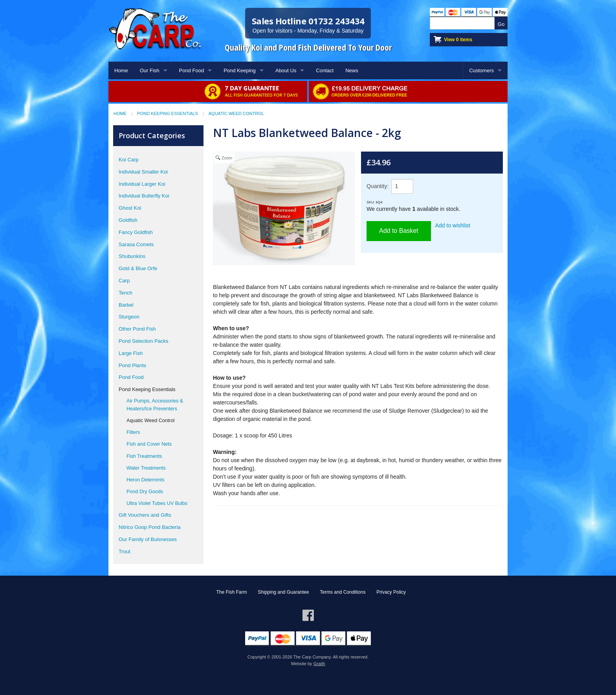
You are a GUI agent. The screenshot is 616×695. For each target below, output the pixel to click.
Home (121, 70)
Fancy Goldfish (136, 232)
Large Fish (131, 353)
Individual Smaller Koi (143, 172)
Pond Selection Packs (143, 341)
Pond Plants (132, 365)
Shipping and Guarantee (283, 592)
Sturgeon (129, 317)
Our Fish (150, 70)
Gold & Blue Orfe (138, 268)
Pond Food (192, 70)
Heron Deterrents (146, 480)
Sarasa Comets (136, 244)
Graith (319, 664)
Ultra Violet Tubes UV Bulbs (157, 503)
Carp (124, 281)
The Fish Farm (231, 592)
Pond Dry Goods (145, 492)
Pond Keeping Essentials (168, 113)
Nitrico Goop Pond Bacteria (150, 527)
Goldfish (128, 220)
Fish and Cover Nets (149, 444)
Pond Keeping (240, 70)
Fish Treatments (144, 456)
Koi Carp (129, 160)
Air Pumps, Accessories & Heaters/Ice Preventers (155, 405)
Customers (481, 70)
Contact (325, 70)
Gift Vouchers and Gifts (145, 515)
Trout (125, 551)
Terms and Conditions (343, 592)
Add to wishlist (453, 225)
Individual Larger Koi (142, 184)
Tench (126, 293)
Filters (133, 432)
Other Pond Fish (137, 329)
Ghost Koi (130, 208)
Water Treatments (146, 468)
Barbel (126, 305)
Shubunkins (132, 256)
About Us (286, 70)
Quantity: (378, 186)
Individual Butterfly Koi (144, 196)
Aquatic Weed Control (236, 113)
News (352, 70)
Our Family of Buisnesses (148, 539)
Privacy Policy (391, 592)
